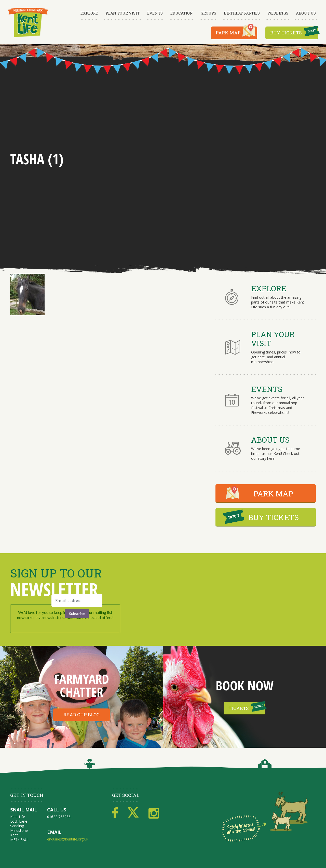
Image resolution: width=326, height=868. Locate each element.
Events (155, 13)
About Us (306, 13)
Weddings (278, 13)
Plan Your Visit (123, 13)
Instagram (154, 813)
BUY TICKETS (273, 517)
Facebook (115, 813)
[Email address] (77, 601)
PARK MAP (273, 494)
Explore (89, 13)
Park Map (228, 33)
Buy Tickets (286, 33)
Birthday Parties (242, 13)
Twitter (133, 813)
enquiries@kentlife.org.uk (68, 839)
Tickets (239, 708)
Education (182, 13)
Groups (208, 13)
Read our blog (81, 715)
